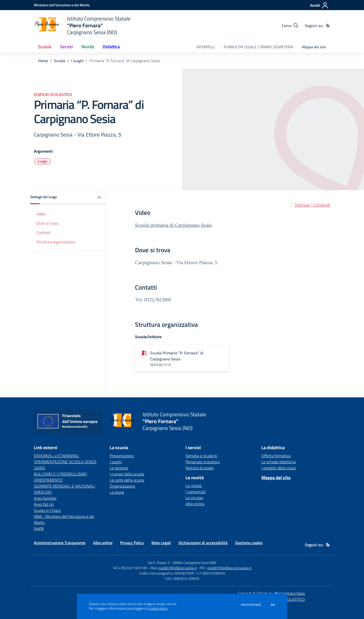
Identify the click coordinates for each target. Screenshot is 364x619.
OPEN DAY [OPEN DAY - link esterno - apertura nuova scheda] (43, 492)
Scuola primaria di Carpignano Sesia (173, 225)
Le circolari (194, 498)
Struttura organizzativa (56, 242)
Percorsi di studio (200, 468)
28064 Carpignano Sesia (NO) (194, 563)
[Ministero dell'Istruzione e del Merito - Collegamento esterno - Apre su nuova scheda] (62, 5)
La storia (117, 492)
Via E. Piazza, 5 (159, 563)
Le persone (119, 468)
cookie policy (158, 608)
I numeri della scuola (127, 474)
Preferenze (251, 605)
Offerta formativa (276, 456)
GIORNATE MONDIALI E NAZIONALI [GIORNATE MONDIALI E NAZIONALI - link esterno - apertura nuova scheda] (64, 486)
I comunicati (196, 492)
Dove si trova (47, 223)
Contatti (43, 233)
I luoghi (77, 61)
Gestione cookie (249, 543)
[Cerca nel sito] (290, 26)
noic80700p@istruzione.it (177, 568)
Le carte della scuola (127, 480)
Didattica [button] (111, 47)
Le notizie (194, 486)
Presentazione (122, 456)
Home (43, 61)
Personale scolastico (203, 462)
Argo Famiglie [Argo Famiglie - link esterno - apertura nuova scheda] (45, 498)
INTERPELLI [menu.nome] (206, 47)
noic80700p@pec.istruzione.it (229, 568)
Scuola (60, 61)
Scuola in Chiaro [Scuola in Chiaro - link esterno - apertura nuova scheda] (47, 510)
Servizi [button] (66, 47)
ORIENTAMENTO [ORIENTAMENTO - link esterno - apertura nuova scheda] (48, 480)
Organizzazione (122, 486)
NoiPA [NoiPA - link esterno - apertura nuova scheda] (39, 529)
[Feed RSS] (328, 26)
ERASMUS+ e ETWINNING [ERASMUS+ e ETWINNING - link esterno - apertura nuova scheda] (56, 456)
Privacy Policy (132, 543)
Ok (273, 605)
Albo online (195, 504)
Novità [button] (88, 47)
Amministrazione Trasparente (60, 543)
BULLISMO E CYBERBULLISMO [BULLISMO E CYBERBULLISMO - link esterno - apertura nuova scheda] (60, 474)
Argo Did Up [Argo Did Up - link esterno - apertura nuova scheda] (44, 504)
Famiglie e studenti (201, 456)
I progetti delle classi (279, 468)
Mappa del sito (314, 47)
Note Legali (161, 543)
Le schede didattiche (279, 462)
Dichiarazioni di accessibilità (203, 543)
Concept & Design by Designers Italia (271, 593)
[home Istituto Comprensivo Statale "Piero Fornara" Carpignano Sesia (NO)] (82, 25)
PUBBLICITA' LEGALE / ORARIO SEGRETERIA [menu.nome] (258, 47)
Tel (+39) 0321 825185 (130, 568)
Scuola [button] (45, 47)
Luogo (42, 161)
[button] (68, 197)
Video (41, 214)
